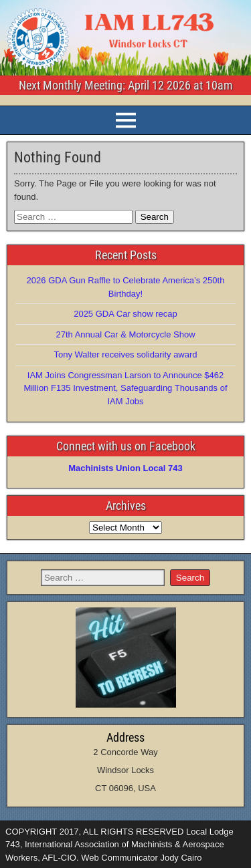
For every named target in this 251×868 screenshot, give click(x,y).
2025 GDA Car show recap (125, 314)
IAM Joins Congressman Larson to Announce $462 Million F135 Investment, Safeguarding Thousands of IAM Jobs (126, 388)
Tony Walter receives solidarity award (125, 354)
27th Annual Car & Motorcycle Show (125, 334)
